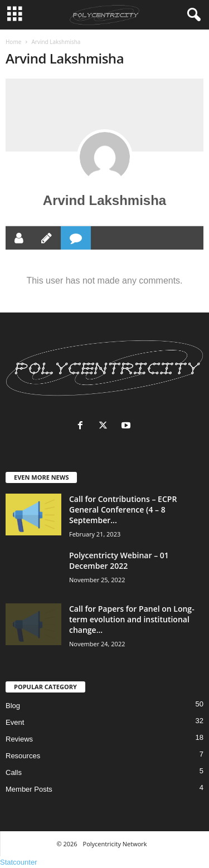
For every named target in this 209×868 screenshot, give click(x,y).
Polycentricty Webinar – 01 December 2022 (119, 560)
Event (15, 722)
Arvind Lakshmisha (104, 200)
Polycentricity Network (115, 844)
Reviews (19, 739)
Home (13, 42)
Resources (23, 756)
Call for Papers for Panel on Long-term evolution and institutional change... (132, 619)
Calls (14, 772)
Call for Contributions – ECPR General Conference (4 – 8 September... (123, 509)
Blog (13, 706)
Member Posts (29, 789)
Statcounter (19, 862)
